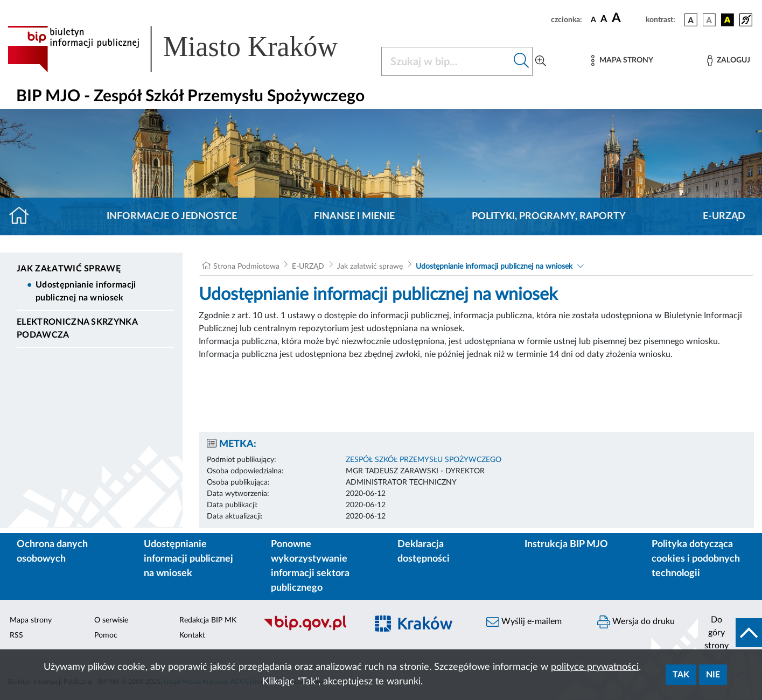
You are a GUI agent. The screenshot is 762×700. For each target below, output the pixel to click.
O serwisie (111, 620)
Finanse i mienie (354, 216)
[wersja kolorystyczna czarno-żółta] (728, 20)
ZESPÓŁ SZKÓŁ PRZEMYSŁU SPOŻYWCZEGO (424, 460)
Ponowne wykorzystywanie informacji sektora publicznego (310, 566)
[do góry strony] (730, 633)
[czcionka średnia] (604, 20)
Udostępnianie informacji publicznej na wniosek (86, 291)
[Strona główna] (23, 216)
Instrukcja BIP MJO (566, 544)
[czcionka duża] (627, 18)
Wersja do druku (636, 622)
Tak (681, 675)
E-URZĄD (724, 216)
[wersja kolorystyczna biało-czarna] (709, 20)
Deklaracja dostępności (424, 552)
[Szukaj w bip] (522, 61)
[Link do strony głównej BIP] (188, 49)
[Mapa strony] (622, 61)
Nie (713, 675)
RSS (16, 635)
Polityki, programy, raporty (549, 216)
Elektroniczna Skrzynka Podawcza (77, 328)
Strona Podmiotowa (246, 267)
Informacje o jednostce (172, 216)
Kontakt (192, 635)
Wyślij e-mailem (524, 622)
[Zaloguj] (729, 61)
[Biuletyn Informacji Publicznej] (310, 629)
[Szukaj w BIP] (446, 61)
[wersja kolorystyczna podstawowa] (691, 20)
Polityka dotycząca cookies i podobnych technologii (696, 559)
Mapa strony (31, 620)
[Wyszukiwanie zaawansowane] (541, 61)
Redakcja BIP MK (208, 620)
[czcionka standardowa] (593, 19)
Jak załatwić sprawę (69, 269)
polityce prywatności (595, 667)
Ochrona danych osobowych (52, 552)
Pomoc (106, 635)
